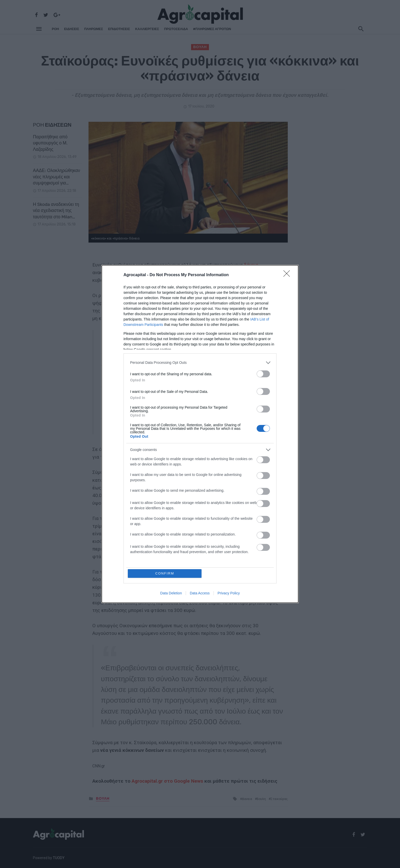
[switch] (263, 374)
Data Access (200, 593)
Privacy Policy (229, 593)
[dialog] (200, 434)
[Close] (288, 275)
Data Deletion (171, 593)
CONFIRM (165, 573)
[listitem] (200, 363)
